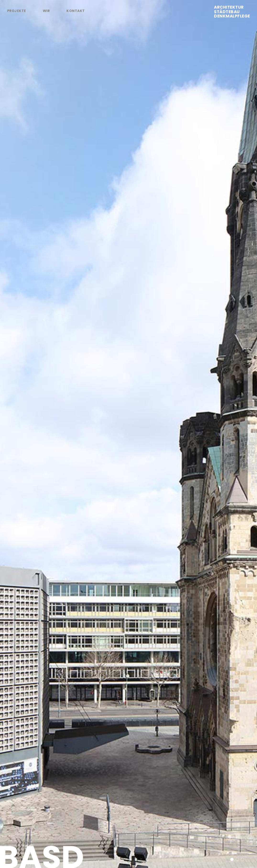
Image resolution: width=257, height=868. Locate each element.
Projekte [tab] (17, 11)
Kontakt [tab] (76, 11)
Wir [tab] (46, 11)
